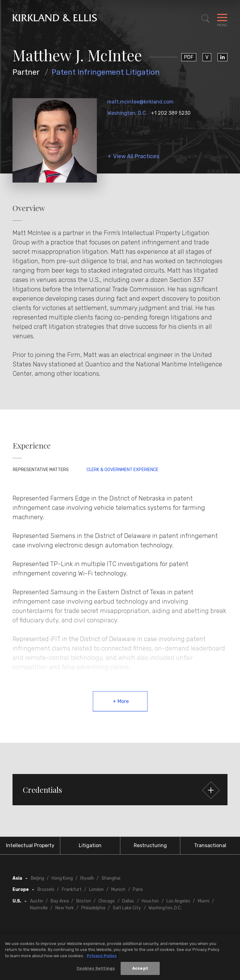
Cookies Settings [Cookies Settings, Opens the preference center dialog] (96, 968)
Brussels (46, 890)
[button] (120, 790)
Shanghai (111, 878)
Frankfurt (72, 890)
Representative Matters (41, 470)
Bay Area (60, 901)
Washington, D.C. (127, 113)
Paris (138, 890)
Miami (204, 901)
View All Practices (136, 156)
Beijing (37, 878)
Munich (118, 890)
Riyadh (87, 878)
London (96, 890)
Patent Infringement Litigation (106, 72)
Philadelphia (93, 908)
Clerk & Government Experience (122, 470)
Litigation (90, 845)
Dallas (128, 901)
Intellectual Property (30, 845)
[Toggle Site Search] (206, 19)
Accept (140, 968)
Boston (84, 901)
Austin (37, 901)
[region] (120, 957)
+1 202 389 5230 (171, 113)
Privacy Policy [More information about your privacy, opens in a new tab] (102, 956)
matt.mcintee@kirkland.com (140, 102)
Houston (150, 901)
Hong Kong (62, 878)
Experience (32, 446)
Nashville (39, 908)
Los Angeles (178, 901)
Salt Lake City (127, 908)
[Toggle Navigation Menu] (222, 19)
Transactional (210, 845)
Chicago (107, 901)
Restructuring (150, 845)
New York (65, 908)
